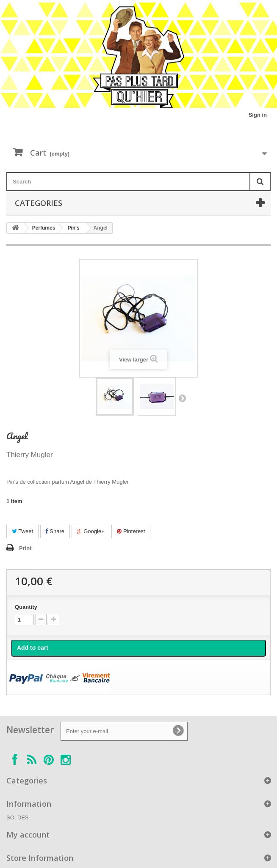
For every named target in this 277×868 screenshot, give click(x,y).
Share (55, 531)
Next (182, 398)
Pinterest (131, 531)
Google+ (91, 531)
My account (28, 835)
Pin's (73, 228)
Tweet (22, 531)
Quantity (26, 607)
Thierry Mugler (30, 455)
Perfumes (44, 228)
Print (25, 548)
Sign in (258, 115)
